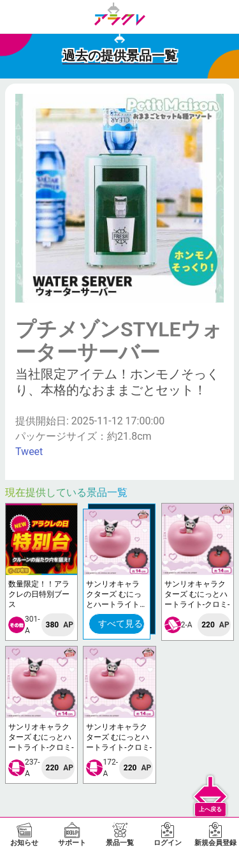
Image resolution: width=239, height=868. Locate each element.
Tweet (29, 452)
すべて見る (120, 624)
